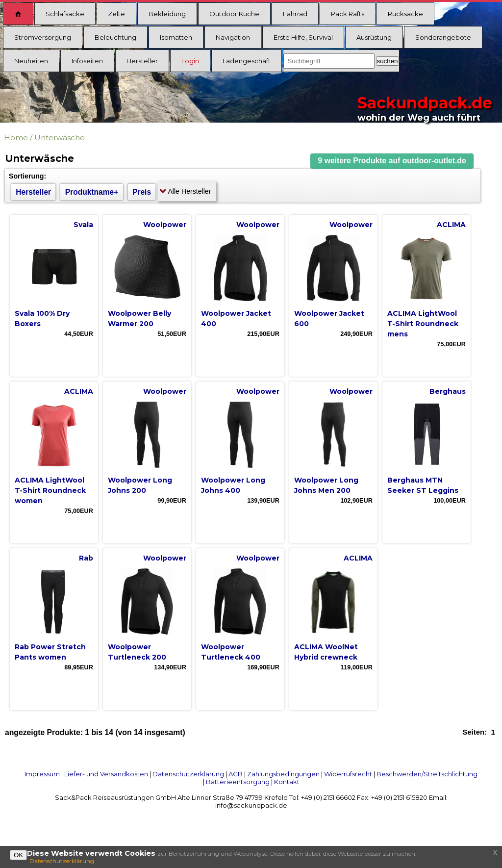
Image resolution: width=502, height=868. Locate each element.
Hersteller (142, 61)
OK (18, 855)
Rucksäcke (405, 14)
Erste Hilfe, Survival (303, 37)
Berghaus (448, 391)
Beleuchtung (115, 37)
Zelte (116, 14)
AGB (236, 774)
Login (190, 61)
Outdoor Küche (234, 14)
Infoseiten (87, 61)
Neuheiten (31, 61)
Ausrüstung (374, 37)
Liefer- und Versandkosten (106, 774)
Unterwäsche (60, 138)
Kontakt (287, 782)
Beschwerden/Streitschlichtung (427, 774)
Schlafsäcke (65, 14)
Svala (83, 225)
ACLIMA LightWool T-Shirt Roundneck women (50, 490)
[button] (392, 161)
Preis (142, 192)
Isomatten (176, 37)
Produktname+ (92, 192)
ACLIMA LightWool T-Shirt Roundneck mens (423, 324)
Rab (86, 558)
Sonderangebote (443, 37)
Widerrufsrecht (348, 774)
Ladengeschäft (247, 61)
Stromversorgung (43, 37)
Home (16, 138)
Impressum (42, 774)
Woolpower (165, 225)
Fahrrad (295, 14)
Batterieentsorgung (238, 782)
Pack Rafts (348, 14)
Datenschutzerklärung (188, 774)
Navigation (233, 37)
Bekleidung (167, 14)
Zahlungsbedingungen (283, 774)
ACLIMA (451, 225)
